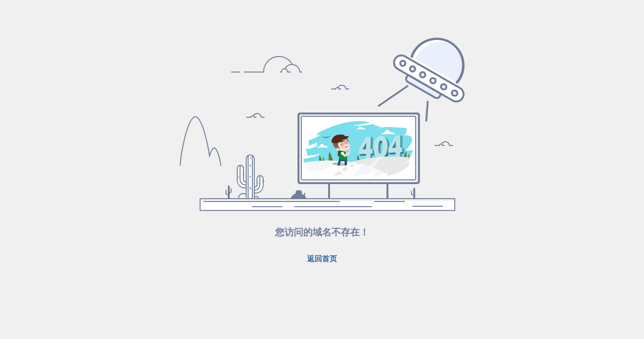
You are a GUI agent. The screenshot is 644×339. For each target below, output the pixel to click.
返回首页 (322, 259)
